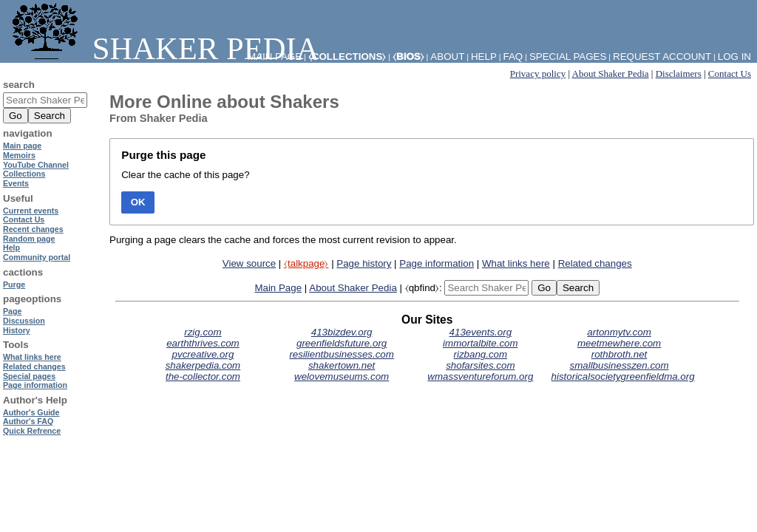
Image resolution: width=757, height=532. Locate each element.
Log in (734, 57)
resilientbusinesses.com (342, 354)
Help (484, 57)
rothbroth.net (619, 354)
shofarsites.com (480, 365)
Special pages (568, 57)
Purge (14, 284)
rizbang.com (481, 354)
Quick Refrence (32, 431)
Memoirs (19, 155)
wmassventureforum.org (480, 376)
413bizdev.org (342, 332)
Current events (31, 211)
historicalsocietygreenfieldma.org (623, 376)
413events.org (481, 332)
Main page (22, 146)
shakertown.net (342, 365)
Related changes (595, 263)
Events (16, 183)
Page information (437, 263)
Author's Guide (31, 412)
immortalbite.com (480, 343)
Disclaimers (679, 74)
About (447, 57)
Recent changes (33, 229)
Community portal (37, 257)
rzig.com (203, 332)
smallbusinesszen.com (619, 365)
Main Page (278, 288)
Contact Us (730, 74)
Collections (24, 174)
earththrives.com (203, 343)
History (17, 330)
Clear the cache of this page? (185, 175)
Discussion (24, 321)
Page (12, 311)
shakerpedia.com (203, 365)
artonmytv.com (619, 332)
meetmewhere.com (619, 343)
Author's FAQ (28, 421)
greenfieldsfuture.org (342, 343)
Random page (29, 239)
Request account (662, 57)
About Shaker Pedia (611, 74)
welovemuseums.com (342, 376)
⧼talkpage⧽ (306, 263)
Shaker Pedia (163, 48)
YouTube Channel (36, 165)
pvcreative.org (203, 354)
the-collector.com (203, 376)
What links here (516, 263)
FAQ (513, 57)
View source (249, 263)
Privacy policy (538, 74)
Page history (364, 263)
